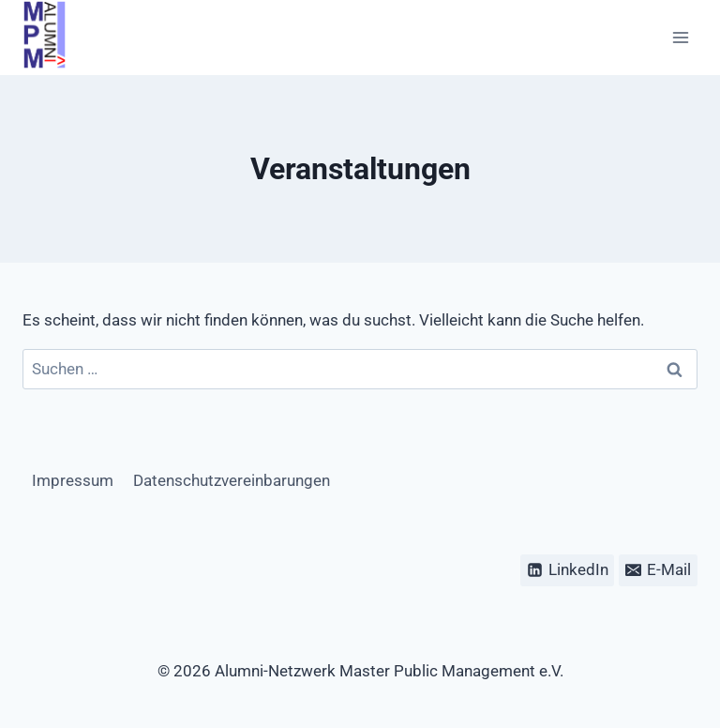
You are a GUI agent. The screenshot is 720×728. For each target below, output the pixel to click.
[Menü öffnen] (680, 38)
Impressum (73, 480)
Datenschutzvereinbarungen (232, 480)
